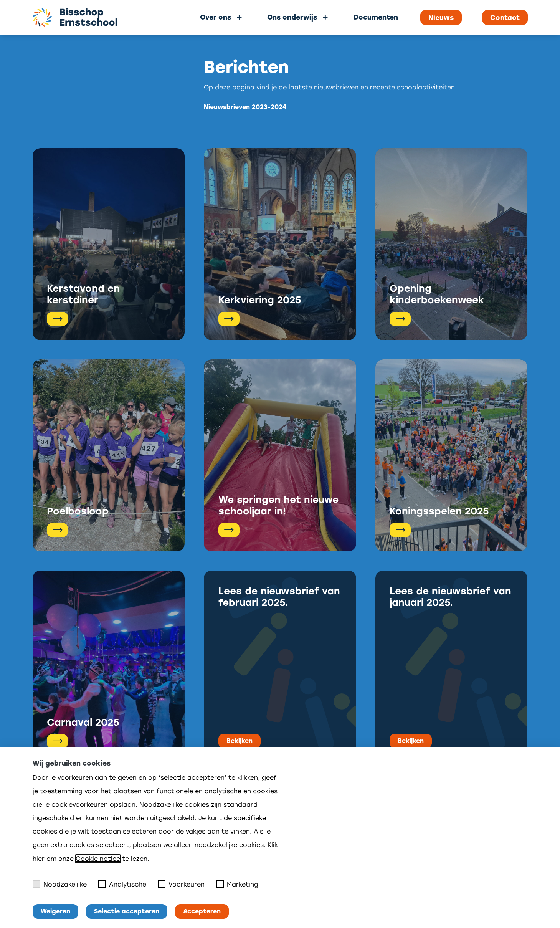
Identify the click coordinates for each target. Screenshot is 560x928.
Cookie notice (98, 859)
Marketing (237, 884)
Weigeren (55, 911)
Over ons (216, 17)
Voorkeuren (181, 884)
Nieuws (441, 18)
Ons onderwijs (292, 17)
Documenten (376, 17)
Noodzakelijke (60, 884)
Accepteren (202, 911)
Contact (505, 18)
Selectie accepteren (127, 911)
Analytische (122, 884)
